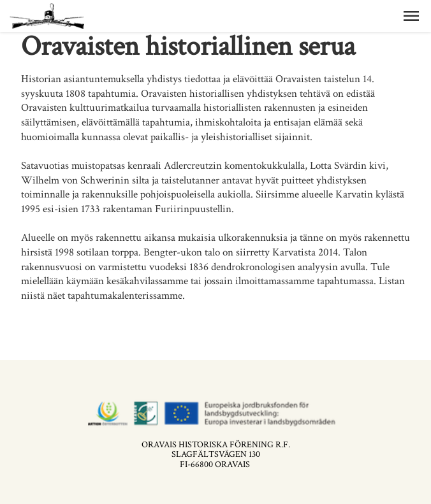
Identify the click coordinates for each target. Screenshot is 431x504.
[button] (411, 16)
